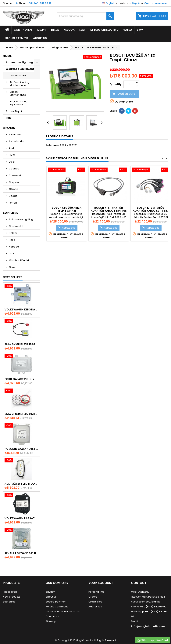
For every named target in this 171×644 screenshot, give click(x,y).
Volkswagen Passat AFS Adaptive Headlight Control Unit (21, 518)
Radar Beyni (14, 111)
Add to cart (124, 94)
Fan (8, 118)
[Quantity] (129, 84)
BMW (12, 155)
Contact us (52, 616)
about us (40, 38)
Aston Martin (16, 141)
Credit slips (95, 602)
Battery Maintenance (18, 93)
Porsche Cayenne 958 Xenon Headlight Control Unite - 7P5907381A (21, 449)
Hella (55, 30)
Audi (11, 148)
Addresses (95, 607)
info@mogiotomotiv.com (148, 626)
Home (7, 56)
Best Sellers (13, 277)
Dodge (13, 196)
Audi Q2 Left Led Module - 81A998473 (21, 484)
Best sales (9, 602)
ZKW (140, 30)
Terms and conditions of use (63, 611)
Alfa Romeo (16, 134)
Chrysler (14, 182)
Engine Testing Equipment (19, 103)
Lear (82, 30)
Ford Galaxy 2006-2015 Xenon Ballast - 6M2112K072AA (21, 379)
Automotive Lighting (19, 62)
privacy (50, 592)
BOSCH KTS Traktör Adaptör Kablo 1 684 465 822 (109, 211)
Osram (13, 267)
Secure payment (17, 38)
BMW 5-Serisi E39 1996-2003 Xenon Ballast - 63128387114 (21, 344)
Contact (8, 3)
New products (11, 597)
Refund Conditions (57, 607)
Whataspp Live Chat (153, 640)
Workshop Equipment (20, 69)
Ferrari (13, 203)
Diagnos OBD (18, 76)
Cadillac (14, 169)
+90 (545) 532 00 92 (39, 3)
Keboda (69, 30)
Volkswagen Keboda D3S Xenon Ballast (21, 309)
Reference (52, 145)
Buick (12, 162)
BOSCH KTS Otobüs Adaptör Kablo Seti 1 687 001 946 (151, 211)
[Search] (85, 16)
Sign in (136, 3)
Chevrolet (15, 175)
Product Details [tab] (59, 136)
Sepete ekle (67, 228)
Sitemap (51, 621)
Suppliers (11, 213)
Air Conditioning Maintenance (19, 84)
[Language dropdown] (110, 3)
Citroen (13, 189)
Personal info (96, 592)
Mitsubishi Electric (104, 30)
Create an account (156, 3)
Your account (101, 583)
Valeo (128, 30)
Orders (93, 597)
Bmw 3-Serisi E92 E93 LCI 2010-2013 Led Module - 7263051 (21, 414)
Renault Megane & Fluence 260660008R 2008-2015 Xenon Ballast (21, 553)
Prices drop (10, 592)
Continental (23, 30)
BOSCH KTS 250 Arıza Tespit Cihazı (67, 209)
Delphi (42, 30)
